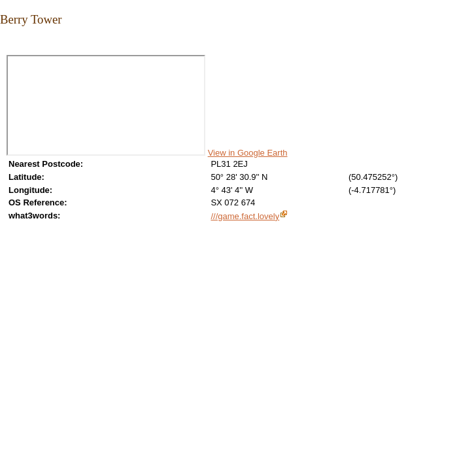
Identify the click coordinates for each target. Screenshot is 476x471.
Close (8, 47)
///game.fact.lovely (245, 216)
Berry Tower (31, 19)
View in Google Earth (248, 153)
